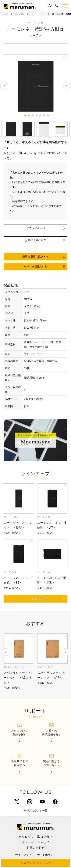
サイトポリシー (46, 855)
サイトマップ (23, 855)
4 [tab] (37, 115)
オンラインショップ (37, 842)
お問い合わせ (37, 848)
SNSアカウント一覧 (35, 810)
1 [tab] (25, 115)
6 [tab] (44, 115)
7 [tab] (48, 115)
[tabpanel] (36, 86)
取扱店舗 (45, 837)
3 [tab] (33, 115)
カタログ (26, 837)
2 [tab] (29, 115)
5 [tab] (40, 115)
